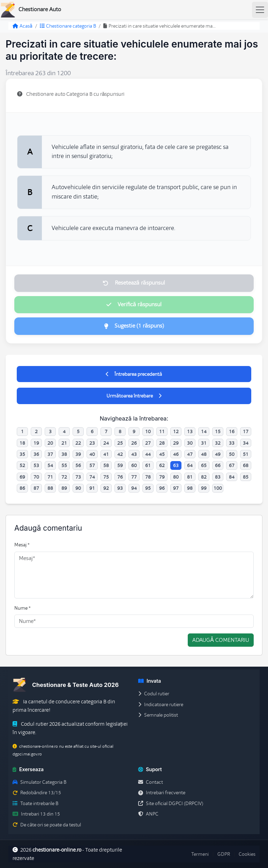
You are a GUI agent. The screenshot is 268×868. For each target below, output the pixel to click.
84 (232, 477)
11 (162, 431)
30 (190, 443)
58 (106, 465)
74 (92, 477)
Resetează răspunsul (134, 283)
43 (134, 454)
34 (246, 443)
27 (148, 443)
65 (204, 465)
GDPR (224, 854)
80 (176, 477)
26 (134, 443)
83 (218, 477)
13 (190, 431)
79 (162, 477)
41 (106, 454)
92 (106, 488)
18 (22, 443)
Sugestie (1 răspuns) (134, 326)
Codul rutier (154, 694)
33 (232, 443)
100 (218, 488)
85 (246, 477)
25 (120, 443)
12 (176, 431)
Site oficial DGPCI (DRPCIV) (171, 803)
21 (64, 443)
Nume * (23, 608)
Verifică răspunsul (134, 304)
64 (190, 465)
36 (36, 454)
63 (176, 465)
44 (148, 454)
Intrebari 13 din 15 (36, 814)
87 (36, 488)
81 (190, 477)
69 (22, 477)
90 (78, 488)
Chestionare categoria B (68, 26)
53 (36, 465)
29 (176, 443)
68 (246, 465)
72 (64, 477)
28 (162, 443)
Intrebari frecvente (162, 792)
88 (50, 488)
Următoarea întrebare (134, 396)
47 (190, 454)
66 (218, 465)
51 (246, 454)
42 (120, 454)
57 (92, 465)
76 (120, 477)
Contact (151, 782)
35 (22, 454)
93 (120, 488)
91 (92, 488)
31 (204, 443)
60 (134, 465)
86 (22, 488)
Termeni (200, 854)
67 (232, 465)
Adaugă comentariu (221, 640)
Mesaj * (22, 545)
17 (246, 431)
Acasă (23, 26)
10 (148, 431)
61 (148, 465)
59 (120, 465)
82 (204, 477)
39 (78, 454)
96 (162, 488)
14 (204, 431)
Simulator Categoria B (39, 782)
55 (64, 465)
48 (204, 454)
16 (232, 431)
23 (92, 443)
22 (78, 443)
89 (64, 488)
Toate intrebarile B (35, 803)
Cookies (247, 854)
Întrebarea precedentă (134, 374)
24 (106, 443)
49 (218, 454)
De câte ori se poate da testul (47, 825)
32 (218, 443)
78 (148, 477)
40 (92, 454)
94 (134, 488)
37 (50, 454)
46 (176, 454)
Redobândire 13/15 (37, 792)
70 (36, 477)
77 (134, 477)
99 (204, 488)
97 (176, 488)
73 (78, 477)
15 (218, 431)
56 (78, 465)
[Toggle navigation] (260, 10)
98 (190, 488)
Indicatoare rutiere (161, 704)
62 (162, 465)
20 (50, 443)
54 (50, 465)
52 (22, 465)
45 (162, 454)
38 (64, 454)
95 (148, 488)
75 (106, 477)
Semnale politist (158, 715)
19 (36, 443)
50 (232, 454)
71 (50, 477)
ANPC (148, 814)
